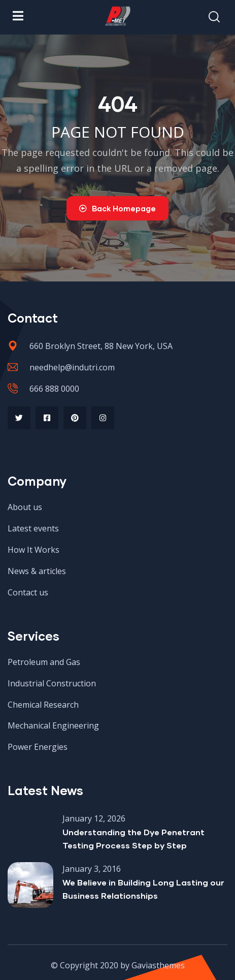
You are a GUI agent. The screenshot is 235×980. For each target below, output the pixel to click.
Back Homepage (117, 208)
